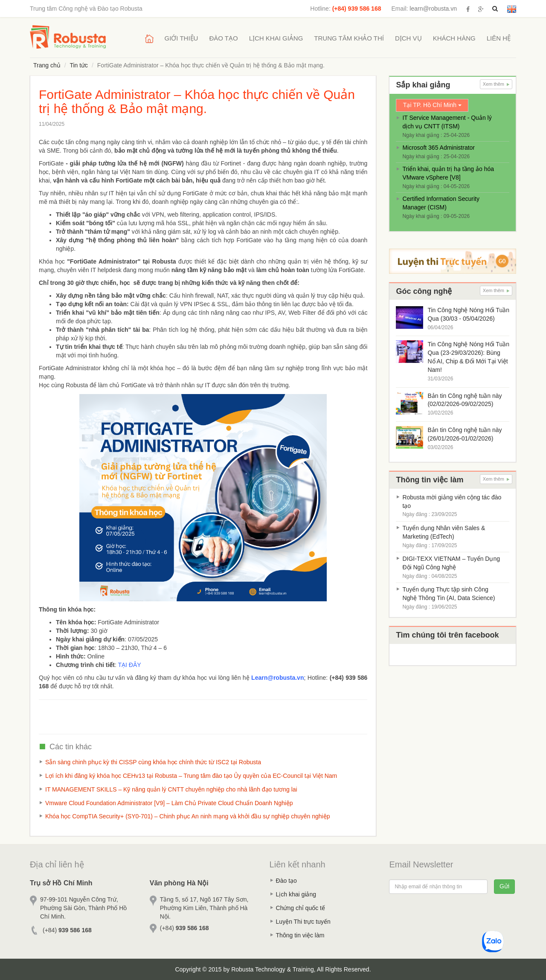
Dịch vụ (408, 38)
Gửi (504, 886)
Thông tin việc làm (300, 935)
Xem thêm (496, 84)
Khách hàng (454, 38)
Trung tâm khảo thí (349, 38)
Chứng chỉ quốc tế (301, 908)
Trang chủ (47, 65)
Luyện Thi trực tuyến (303, 922)
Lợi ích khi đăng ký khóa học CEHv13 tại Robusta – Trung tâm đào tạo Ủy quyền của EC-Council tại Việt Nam (191, 776)
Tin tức (79, 65)
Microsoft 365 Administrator (439, 148)
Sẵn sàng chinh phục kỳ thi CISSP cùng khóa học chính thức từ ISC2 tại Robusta (153, 762)
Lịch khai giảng (276, 38)
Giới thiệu (182, 38)
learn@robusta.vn (433, 9)
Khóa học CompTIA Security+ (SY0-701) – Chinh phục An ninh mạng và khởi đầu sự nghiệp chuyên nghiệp (187, 816)
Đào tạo (223, 38)
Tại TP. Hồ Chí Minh (432, 105)
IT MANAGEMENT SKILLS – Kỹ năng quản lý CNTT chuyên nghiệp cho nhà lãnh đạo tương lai (171, 789)
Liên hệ (499, 38)
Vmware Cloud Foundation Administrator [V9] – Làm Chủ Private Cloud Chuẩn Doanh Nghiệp (169, 803)
